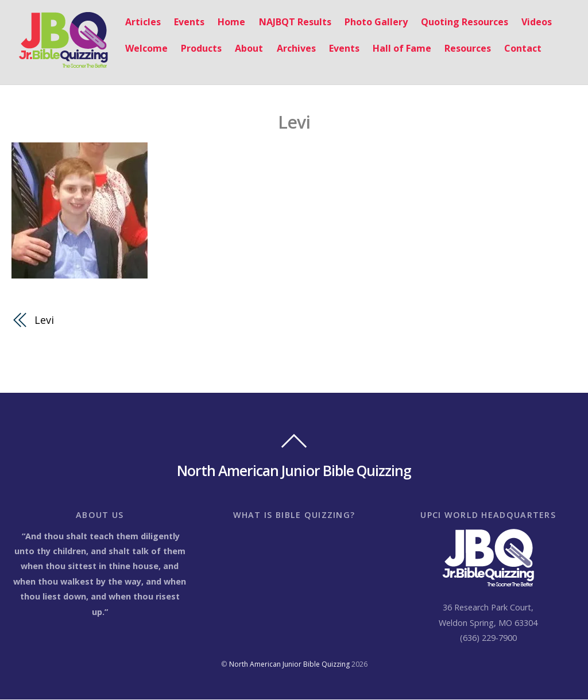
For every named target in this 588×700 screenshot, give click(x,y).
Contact (517, 48)
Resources (461, 48)
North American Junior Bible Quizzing (289, 665)
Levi (294, 121)
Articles (137, 22)
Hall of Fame (396, 48)
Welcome (140, 48)
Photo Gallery (370, 22)
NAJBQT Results (289, 22)
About (243, 48)
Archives (290, 48)
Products (195, 48)
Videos (530, 22)
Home (225, 22)
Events (183, 22)
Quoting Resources (458, 22)
